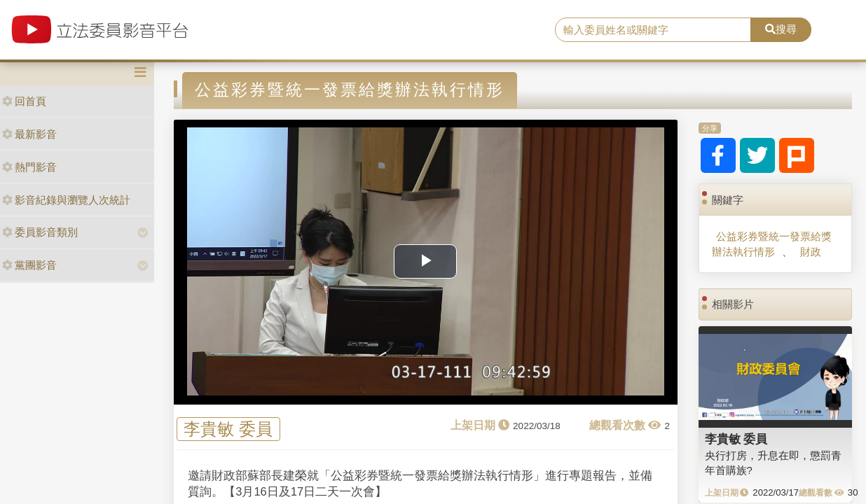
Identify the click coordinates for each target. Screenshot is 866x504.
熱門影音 (29, 167)
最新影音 (29, 134)
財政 (811, 252)
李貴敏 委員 (228, 429)
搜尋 (781, 29)
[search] (653, 30)
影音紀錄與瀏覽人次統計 (66, 200)
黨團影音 (29, 265)
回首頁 (24, 101)
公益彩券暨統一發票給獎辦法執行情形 (772, 244)
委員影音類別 (40, 232)
